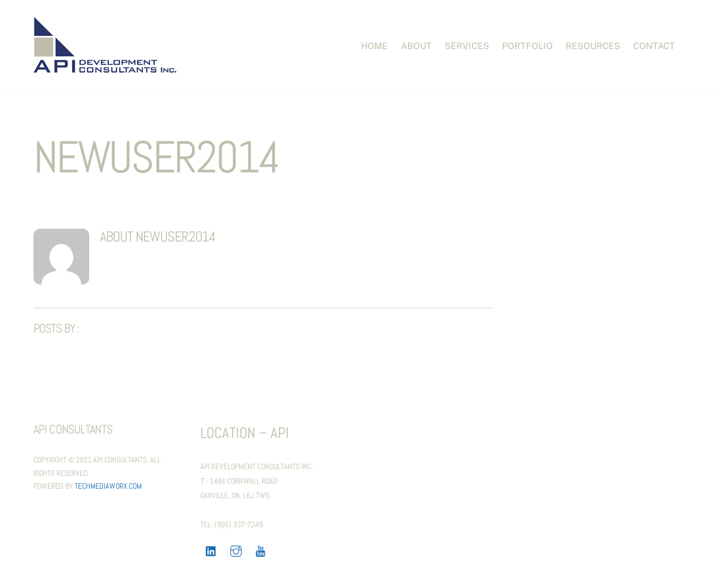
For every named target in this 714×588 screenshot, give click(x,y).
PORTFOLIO (527, 46)
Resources (593, 46)
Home (374, 46)
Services (467, 46)
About (416, 46)
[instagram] (236, 550)
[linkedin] (211, 550)
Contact (654, 46)
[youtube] (260, 550)
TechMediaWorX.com (108, 486)
